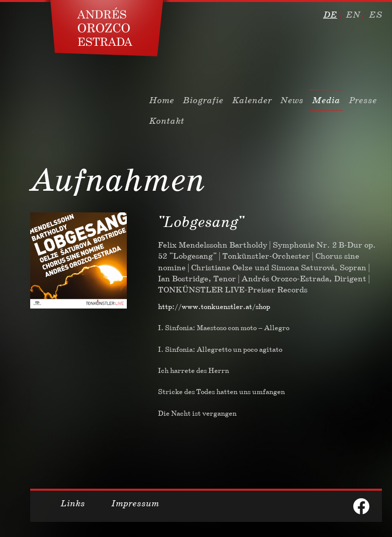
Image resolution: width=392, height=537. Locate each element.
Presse (363, 100)
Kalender (252, 100)
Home (162, 100)
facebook (361, 506)
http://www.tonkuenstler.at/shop (214, 306)
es (375, 15)
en (353, 15)
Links (73, 503)
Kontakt (167, 121)
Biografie (203, 100)
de (330, 15)
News (292, 100)
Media (326, 100)
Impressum (135, 503)
